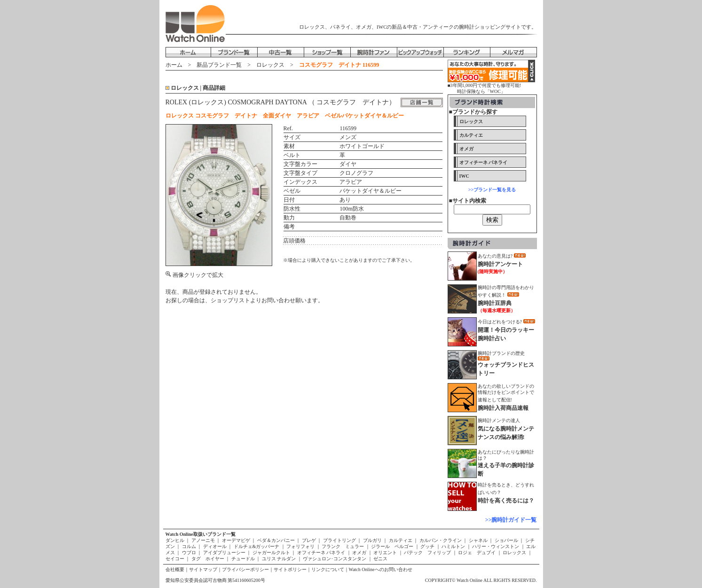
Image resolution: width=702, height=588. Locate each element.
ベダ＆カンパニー (276, 540)
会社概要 (175, 569)
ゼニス (380, 559)
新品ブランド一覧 (219, 65)
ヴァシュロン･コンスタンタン (335, 559)
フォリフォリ (301, 546)
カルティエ (400, 540)
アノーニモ (203, 540)
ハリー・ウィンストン (496, 546)
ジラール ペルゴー (392, 546)
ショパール (506, 540)
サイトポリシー (290, 569)
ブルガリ (372, 540)
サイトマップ (203, 569)
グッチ (428, 546)
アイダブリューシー (224, 553)
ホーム (174, 65)
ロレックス (270, 65)
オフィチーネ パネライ (321, 553)
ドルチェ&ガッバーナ (256, 546)
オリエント (385, 553)
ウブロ (189, 553)
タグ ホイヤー (208, 559)
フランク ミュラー (343, 546)
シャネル (478, 540)
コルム (189, 546)
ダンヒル (176, 540)
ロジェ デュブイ (477, 553)
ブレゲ (309, 540)
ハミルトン (454, 546)
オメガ (359, 553)
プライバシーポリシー (245, 569)
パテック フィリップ (428, 553)
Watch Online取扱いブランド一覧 (201, 534)
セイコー (176, 559)
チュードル (243, 559)
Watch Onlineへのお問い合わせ (381, 569)
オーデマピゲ (236, 540)
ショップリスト (230, 300)
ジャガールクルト (271, 553)
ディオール (215, 546)
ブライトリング (339, 540)
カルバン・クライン (440, 540)
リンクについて (328, 569)
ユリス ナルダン (279, 559)
